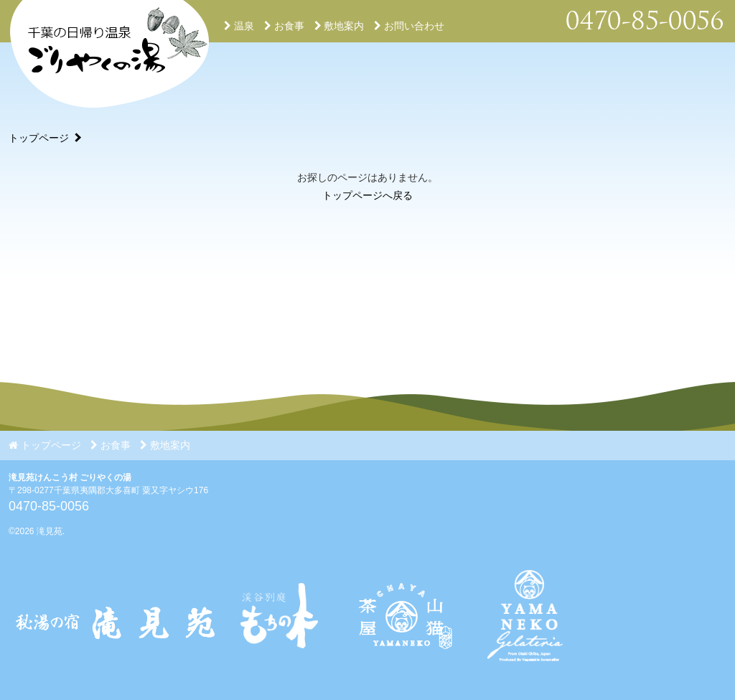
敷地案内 (340, 26)
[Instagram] (403, 672)
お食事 (284, 26)
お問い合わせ (409, 26)
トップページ (39, 138)
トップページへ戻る (367, 195)
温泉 (239, 26)
